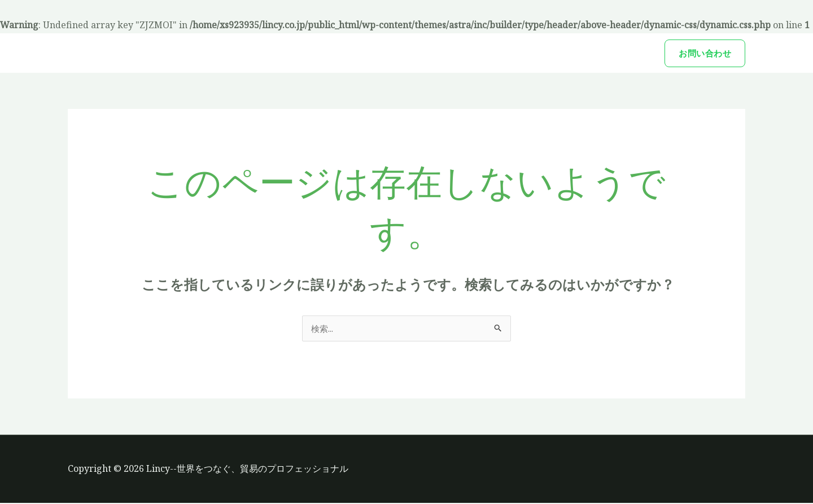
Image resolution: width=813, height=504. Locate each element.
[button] (705, 53)
